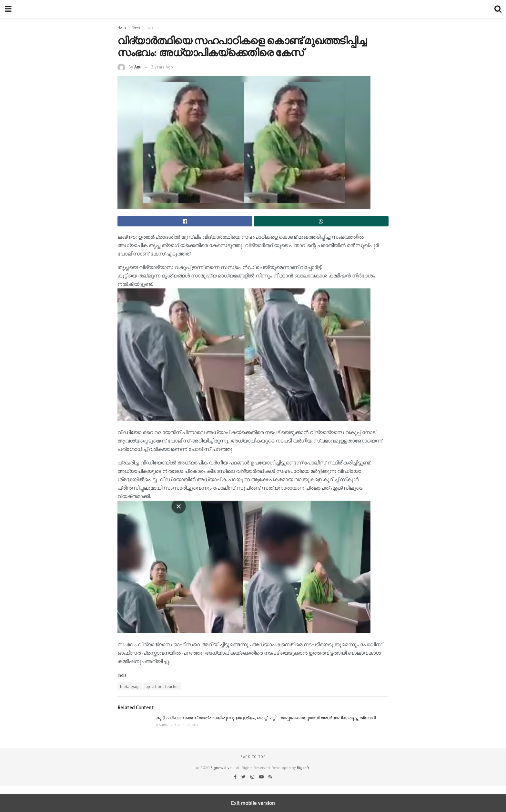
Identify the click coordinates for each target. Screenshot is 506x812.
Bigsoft (303, 768)
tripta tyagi (130, 686)
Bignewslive (221, 768)
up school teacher (162, 686)
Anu (138, 67)
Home (122, 27)
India (149, 27)
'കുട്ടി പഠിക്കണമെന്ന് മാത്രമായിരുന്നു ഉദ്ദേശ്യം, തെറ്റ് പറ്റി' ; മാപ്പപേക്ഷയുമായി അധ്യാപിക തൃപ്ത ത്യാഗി (265, 718)
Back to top (253, 757)
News (136, 27)
